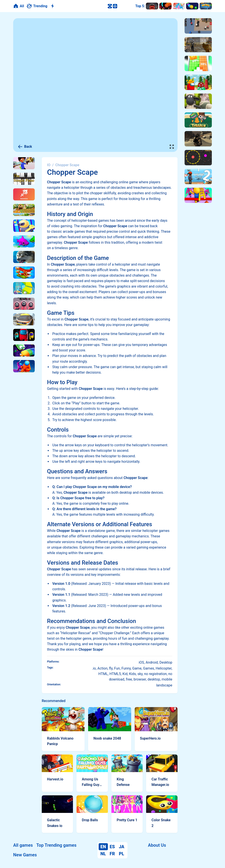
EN (103, 847)
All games (23, 845)
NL (103, 854)
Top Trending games (56, 845)
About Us (157, 845)
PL (122, 854)
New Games (25, 855)
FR (112, 854)
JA (122, 847)
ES (112, 847)
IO (49, 165)
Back (25, 147)
